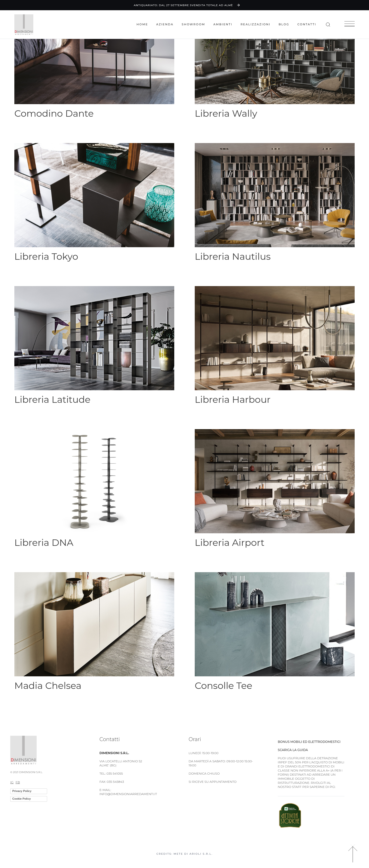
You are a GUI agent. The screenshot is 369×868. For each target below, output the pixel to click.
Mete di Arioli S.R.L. (193, 854)
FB (18, 782)
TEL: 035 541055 (111, 773)
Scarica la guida (293, 750)
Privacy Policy (22, 791)
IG (12, 782)
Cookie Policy (22, 799)
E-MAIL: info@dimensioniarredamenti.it (128, 792)
